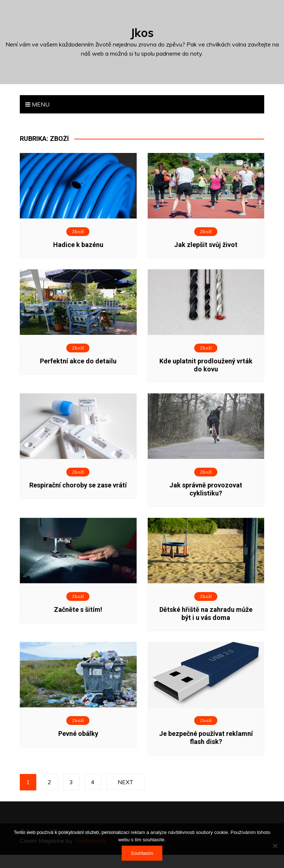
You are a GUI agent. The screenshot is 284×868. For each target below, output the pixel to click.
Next (125, 782)
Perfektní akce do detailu (78, 361)
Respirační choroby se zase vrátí (78, 485)
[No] (275, 846)
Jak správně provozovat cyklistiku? (206, 489)
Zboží (78, 231)
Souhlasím (142, 853)
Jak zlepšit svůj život (206, 245)
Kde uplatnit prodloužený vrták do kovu (206, 365)
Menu (37, 104)
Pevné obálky (78, 734)
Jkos (142, 33)
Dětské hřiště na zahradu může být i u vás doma (206, 613)
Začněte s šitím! (78, 609)
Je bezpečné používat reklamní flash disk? (206, 738)
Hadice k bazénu (78, 245)
